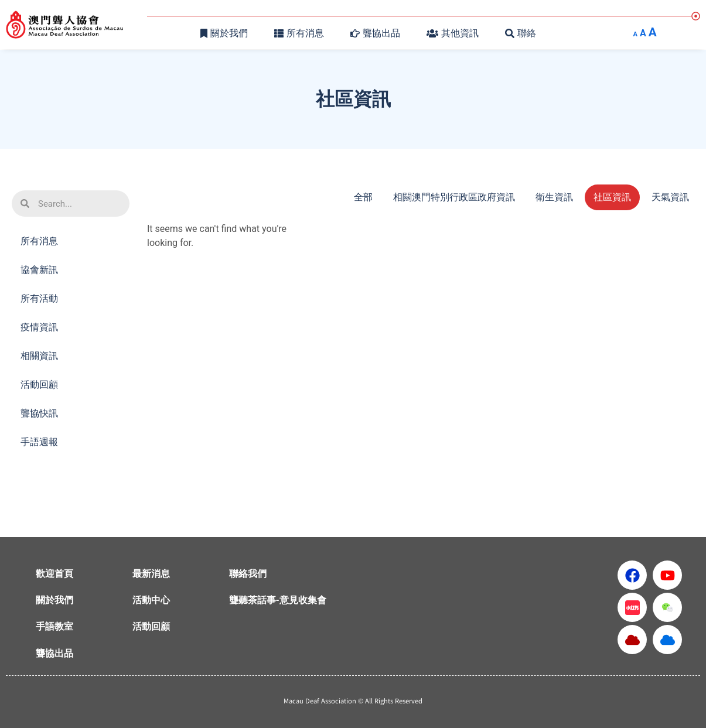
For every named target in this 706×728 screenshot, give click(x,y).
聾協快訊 (39, 413)
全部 (363, 197)
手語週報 (39, 442)
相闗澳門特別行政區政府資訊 (454, 197)
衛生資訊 (554, 197)
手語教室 (54, 626)
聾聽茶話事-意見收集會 (278, 600)
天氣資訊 (670, 197)
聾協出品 (375, 33)
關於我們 (224, 33)
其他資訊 (453, 33)
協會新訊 (42, 270)
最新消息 (151, 574)
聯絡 (521, 33)
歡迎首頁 (54, 574)
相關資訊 (42, 356)
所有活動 (42, 299)
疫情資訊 (39, 327)
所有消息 (299, 33)
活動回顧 (42, 385)
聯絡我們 (248, 574)
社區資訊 (612, 197)
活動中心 (151, 600)
